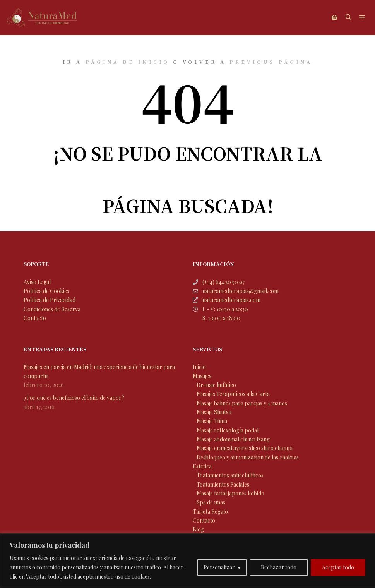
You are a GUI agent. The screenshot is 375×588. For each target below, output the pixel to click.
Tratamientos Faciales (223, 484)
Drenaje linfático (216, 385)
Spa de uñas (211, 502)
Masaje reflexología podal (228, 430)
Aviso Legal (37, 282)
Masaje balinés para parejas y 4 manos (242, 403)
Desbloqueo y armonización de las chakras (248, 457)
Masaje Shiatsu (214, 412)
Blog (198, 529)
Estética (202, 466)
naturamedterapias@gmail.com (236, 291)
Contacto (35, 318)
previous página (271, 62)
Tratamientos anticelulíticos (230, 475)
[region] (187, 561)
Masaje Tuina (212, 421)
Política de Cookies (46, 291)
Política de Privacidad (50, 300)
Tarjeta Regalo (210, 512)
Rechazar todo (279, 567)
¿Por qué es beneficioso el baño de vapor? (74, 398)
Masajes (202, 376)
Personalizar (219, 567)
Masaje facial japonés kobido (230, 493)
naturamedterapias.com (227, 300)
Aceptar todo (338, 567)
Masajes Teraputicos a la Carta (233, 394)
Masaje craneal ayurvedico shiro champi (245, 448)
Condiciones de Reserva (52, 309)
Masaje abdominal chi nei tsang (233, 439)
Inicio (199, 367)
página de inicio (128, 62)
